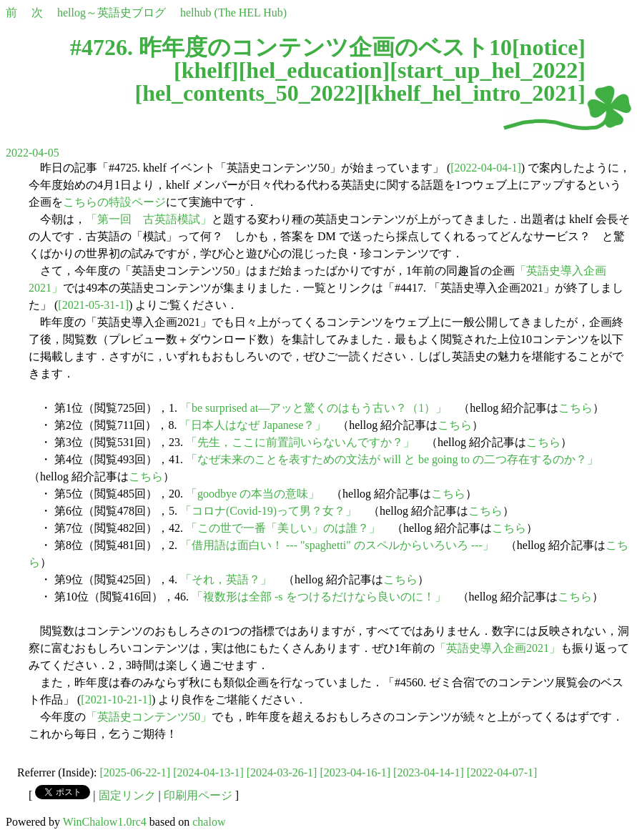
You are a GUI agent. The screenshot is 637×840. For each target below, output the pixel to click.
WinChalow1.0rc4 (105, 822)
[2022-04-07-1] (502, 772)
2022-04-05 (33, 153)
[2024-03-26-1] (282, 772)
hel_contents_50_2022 (249, 93)
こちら (576, 408)
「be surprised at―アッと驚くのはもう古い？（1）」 (313, 408)
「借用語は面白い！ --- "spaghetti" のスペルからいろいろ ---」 (337, 545)
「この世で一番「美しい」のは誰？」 (283, 528)
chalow (209, 822)
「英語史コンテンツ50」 (149, 717)
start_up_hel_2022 (488, 70)
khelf (206, 70)
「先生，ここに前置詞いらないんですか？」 (300, 442)
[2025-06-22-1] (135, 772)
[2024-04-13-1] (208, 772)
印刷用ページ (198, 795)
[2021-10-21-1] (116, 700)
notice (549, 47)
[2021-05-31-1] (93, 305)
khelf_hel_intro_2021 (474, 93)
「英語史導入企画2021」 (498, 648)
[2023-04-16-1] (355, 772)
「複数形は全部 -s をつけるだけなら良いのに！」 (319, 597)
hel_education (314, 70)
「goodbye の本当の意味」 (253, 494)
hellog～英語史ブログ (112, 13)
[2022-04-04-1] (486, 168)
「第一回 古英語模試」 (149, 219)
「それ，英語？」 (226, 579)
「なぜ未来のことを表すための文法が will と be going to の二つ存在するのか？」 (392, 459)
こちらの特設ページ (114, 202)
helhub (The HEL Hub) (233, 13)
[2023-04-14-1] (429, 772)
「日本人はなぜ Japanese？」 (253, 425)
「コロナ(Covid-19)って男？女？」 (268, 511)
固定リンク (127, 795)
